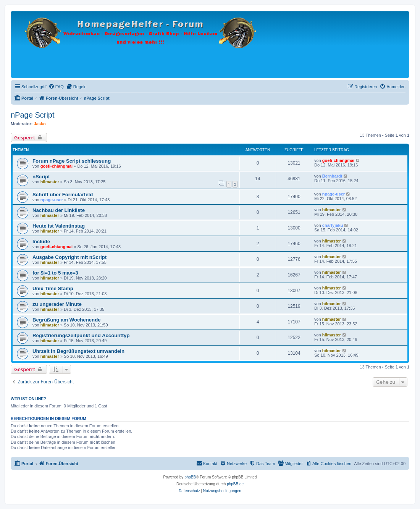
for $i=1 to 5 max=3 (55, 273)
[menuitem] (56, 87)
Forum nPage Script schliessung (72, 161)
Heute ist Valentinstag (59, 226)
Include (41, 242)
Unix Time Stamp (53, 288)
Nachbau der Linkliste (59, 210)
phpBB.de (235, 484)
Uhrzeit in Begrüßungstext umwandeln (78, 351)
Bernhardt (332, 176)
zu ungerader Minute (57, 304)
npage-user (52, 200)
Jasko (40, 124)
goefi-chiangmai (57, 166)
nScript (41, 177)
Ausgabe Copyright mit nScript (69, 257)
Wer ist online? (28, 399)
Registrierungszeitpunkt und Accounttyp (81, 335)
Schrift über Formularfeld (63, 195)
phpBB (190, 477)
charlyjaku (333, 225)
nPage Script (33, 115)
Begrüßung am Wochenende (67, 320)
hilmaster (50, 182)
